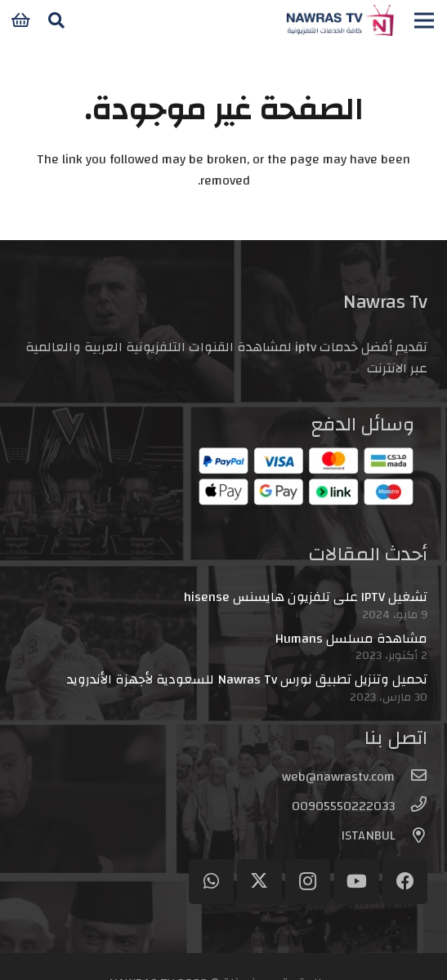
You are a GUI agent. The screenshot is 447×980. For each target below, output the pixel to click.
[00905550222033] (411, 806)
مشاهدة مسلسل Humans (351, 639)
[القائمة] (424, 20)
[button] (56, 20)
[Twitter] (259, 882)
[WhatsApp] (211, 882)
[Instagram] (308, 882)
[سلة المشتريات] (20, 20)
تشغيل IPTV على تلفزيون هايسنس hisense (306, 597)
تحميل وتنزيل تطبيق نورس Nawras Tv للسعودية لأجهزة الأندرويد (247, 679)
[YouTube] (357, 882)
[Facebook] (405, 882)
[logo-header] (340, 20)
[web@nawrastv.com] (411, 777)
